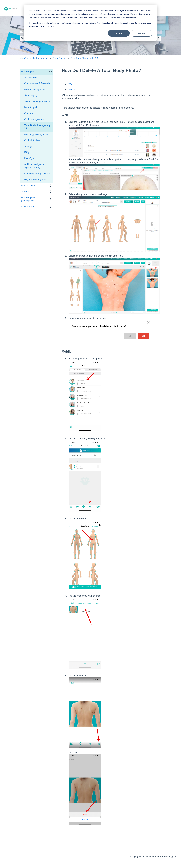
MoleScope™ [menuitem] (28, 185)
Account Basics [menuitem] (32, 77)
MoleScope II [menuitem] (31, 107)
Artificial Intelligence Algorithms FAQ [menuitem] (34, 166)
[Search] (159, 38)
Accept (119, 33)
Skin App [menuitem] (26, 192)
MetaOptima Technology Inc (34, 58)
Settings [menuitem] (28, 146)
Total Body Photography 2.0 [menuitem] (37, 127)
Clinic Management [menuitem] (34, 119)
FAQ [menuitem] (27, 152)
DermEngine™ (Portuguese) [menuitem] (29, 199)
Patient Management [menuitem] (35, 89)
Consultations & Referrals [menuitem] (37, 83)
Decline (142, 33)
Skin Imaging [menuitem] (31, 95)
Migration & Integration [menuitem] (36, 180)
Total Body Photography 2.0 (84, 58)
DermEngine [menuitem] (28, 72)
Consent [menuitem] (29, 113)
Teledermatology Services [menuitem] (37, 101)
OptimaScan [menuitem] (27, 207)
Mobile (72, 89)
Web (71, 84)
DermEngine (59, 58)
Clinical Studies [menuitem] (32, 140)
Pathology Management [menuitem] (36, 134)
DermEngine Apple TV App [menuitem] (38, 174)
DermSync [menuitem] (30, 158)
